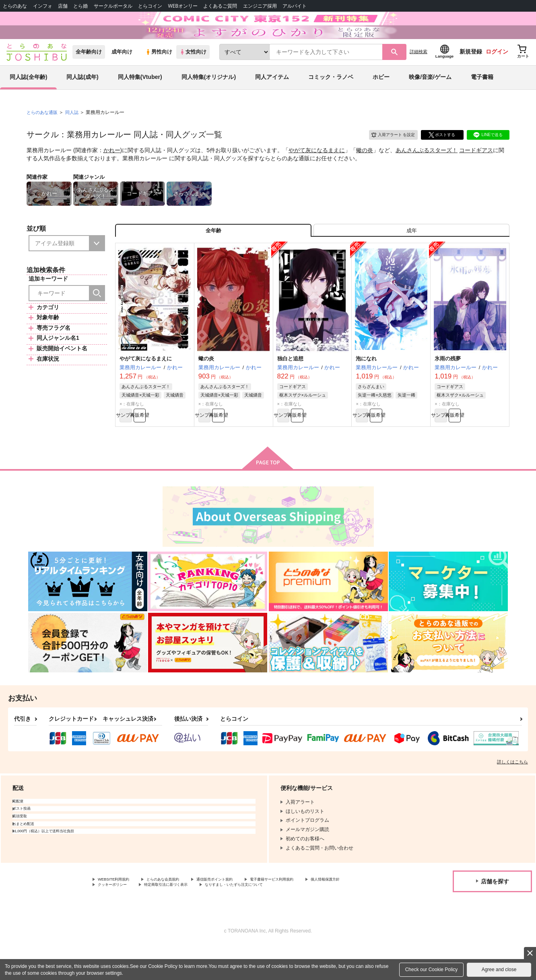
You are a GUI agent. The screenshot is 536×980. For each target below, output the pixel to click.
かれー (112, 172)
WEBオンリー (183, 6)
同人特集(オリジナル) (209, 98)
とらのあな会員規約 (178, 912)
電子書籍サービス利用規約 (311, 912)
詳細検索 (418, 73)
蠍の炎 (365, 172)
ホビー (381, 98)
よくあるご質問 (220, 6)
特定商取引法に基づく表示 (239, 919)
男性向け (159, 73)
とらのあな (15, 6)
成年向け (122, 73)
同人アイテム (272, 98)
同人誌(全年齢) (28, 98)
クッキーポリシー (173, 919)
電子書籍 (482, 98)
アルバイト (295, 6)
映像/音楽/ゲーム (430, 98)
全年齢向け (89, 73)
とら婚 (80, 6)
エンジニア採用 (260, 6)
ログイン (497, 73)
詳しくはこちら (512, 794)
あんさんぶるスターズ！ (427, 172)
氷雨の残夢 (448, 386)
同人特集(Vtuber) (140, 98)
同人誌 (75, 133)
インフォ (43, 6)
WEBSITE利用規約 (118, 912)
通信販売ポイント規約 (241, 912)
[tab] (411, 255)
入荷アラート (387, 155)
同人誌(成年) (82, 98)
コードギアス (476, 172)
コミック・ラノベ (331, 98)
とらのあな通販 (43, 133)
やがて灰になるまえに (317, 172)
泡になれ (366, 386)
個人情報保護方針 (117, 919)
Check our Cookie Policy (432, 970)
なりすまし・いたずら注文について (324, 919)
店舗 (63, 6)
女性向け (193, 73)
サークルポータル (113, 6)
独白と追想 (290, 386)
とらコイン (150, 6)
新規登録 (471, 73)
